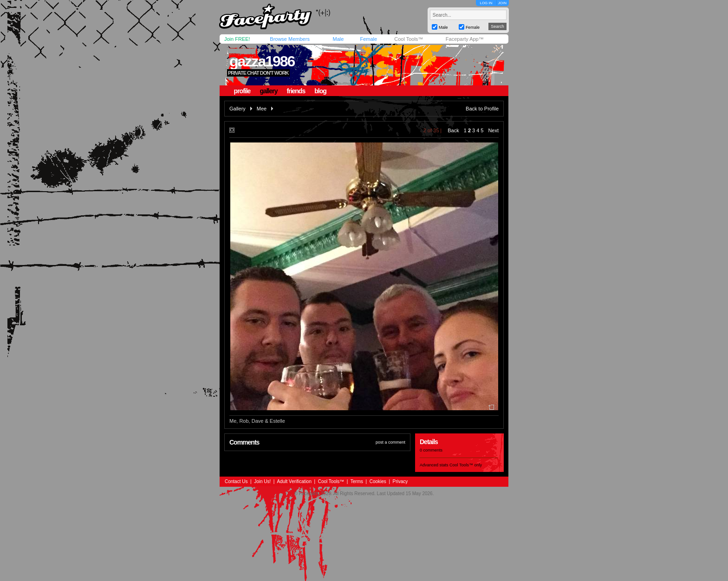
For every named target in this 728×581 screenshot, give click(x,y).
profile (242, 91)
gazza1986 (262, 61)
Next (493, 130)
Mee (262, 109)
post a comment (390, 442)
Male (338, 39)
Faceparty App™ (465, 39)
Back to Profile (482, 109)
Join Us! (262, 481)
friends (296, 91)
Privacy (400, 481)
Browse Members (290, 39)
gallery (268, 91)
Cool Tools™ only (466, 465)
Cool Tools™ (409, 39)
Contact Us (236, 481)
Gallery (237, 109)
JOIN (502, 3)
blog (320, 91)
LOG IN (486, 3)
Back (453, 130)
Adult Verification (294, 481)
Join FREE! (237, 39)
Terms (357, 481)
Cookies (378, 481)
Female (368, 39)
